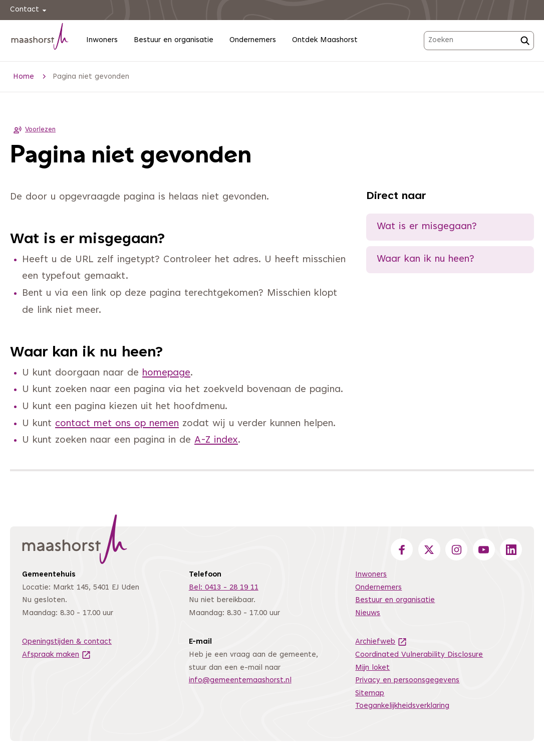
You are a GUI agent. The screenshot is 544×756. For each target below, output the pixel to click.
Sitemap (370, 694)
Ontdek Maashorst (325, 40)
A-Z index (216, 440)
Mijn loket (372, 668)
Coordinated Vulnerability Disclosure (419, 655)
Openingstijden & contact (67, 642)
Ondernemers (253, 40)
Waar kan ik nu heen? (426, 259)
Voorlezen (33, 130)
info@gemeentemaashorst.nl (240, 681)
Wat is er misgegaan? (427, 227)
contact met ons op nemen (117, 424)
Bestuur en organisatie (174, 40)
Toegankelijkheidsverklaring (402, 706)
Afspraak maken (57, 655)
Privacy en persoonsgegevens (407, 681)
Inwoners (102, 40)
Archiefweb (381, 642)
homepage (166, 373)
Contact (30, 10)
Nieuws (368, 613)
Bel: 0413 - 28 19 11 (224, 588)
